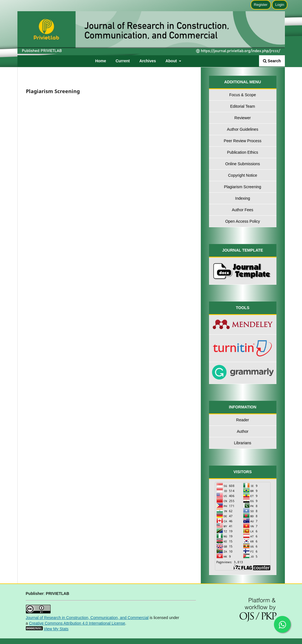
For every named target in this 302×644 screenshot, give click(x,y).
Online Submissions (243, 164)
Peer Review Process (243, 141)
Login (280, 5)
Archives (148, 61)
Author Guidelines (243, 129)
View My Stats (56, 629)
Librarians (243, 443)
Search (272, 61)
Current (123, 61)
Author (243, 431)
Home (101, 61)
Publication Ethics (243, 152)
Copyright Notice (243, 175)
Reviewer (242, 118)
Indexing (243, 198)
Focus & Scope (243, 95)
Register (261, 5)
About (172, 61)
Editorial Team (242, 106)
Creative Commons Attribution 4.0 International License (77, 623)
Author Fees (242, 210)
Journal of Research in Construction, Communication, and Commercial (87, 618)
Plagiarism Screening (242, 187)
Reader (243, 420)
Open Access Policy (243, 221)
